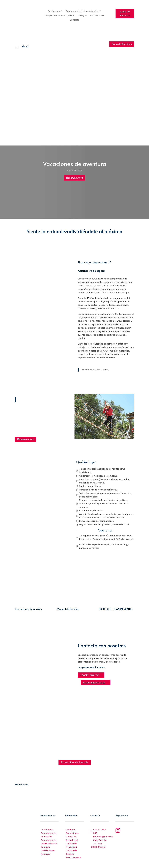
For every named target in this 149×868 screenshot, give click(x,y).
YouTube (127, 837)
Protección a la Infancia (75, 762)
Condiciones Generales (28, 609)
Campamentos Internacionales (82, 11)
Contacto (74, 20)
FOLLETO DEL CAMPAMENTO (116, 609)
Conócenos (54, 11)
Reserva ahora (74, 178)
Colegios (83, 16)
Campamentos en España (58, 16)
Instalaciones (97, 16)
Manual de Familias (68, 609)
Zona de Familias (125, 14)
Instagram (129, 829)
